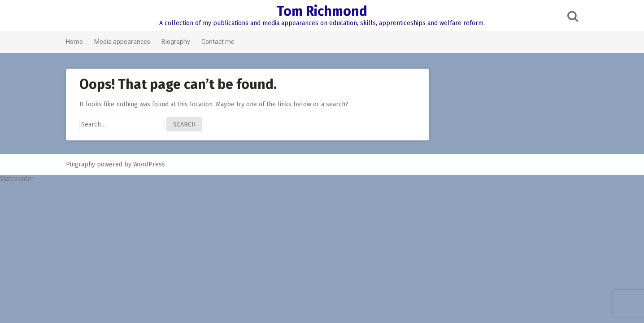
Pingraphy (80, 164)
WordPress (149, 164)
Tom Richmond (322, 11)
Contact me (218, 42)
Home (74, 42)
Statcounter (17, 179)
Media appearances (122, 42)
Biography (176, 42)
